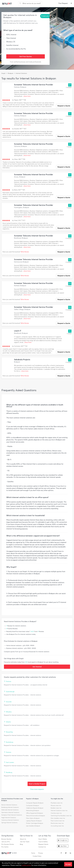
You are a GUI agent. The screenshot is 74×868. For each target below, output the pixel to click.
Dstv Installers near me (58, 818)
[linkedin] (70, 853)
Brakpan (11, 73)
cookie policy (26, 865)
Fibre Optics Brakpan (33, 818)
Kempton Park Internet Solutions (12, 815)
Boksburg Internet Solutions (10, 807)
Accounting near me (57, 826)
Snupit (3, 73)
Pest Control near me (58, 821)
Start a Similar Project (37, 784)
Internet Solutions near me (59, 811)
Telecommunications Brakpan (36, 816)
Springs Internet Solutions (9, 823)
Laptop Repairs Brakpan (34, 821)
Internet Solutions (21, 73)
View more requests (37, 789)
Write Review (25, 252)
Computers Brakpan (33, 806)
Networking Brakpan (33, 811)
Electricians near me (57, 823)
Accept (68, 864)
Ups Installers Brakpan (33, 826)
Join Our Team (25, 842)
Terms (33, 853)
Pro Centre (5, 847)
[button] (71, 3)
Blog (21, 844)
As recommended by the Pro (16, 49)
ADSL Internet (11, 35)
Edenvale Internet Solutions (10, 810)
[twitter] (66, 853)
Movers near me (56, 806)
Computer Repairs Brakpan (35, 803)
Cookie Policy (37, 856)
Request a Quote (64, 106)
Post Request (63, 3)
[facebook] (61, 853)
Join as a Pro (6, 842)
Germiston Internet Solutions (10, 812)
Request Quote (43, 844)
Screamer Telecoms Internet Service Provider (34, 85)
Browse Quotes (6, 839)
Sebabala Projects (22, 360)
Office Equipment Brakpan (34, 813)
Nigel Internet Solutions (9, 818)
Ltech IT (18, 331)
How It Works (43, 839)
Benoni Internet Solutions (9, 805)
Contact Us (42, 847)
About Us (23, 839)
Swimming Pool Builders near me (61, 816)
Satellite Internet (12, 45)
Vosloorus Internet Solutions (10, 820)
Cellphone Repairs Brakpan (35, 808)
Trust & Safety (43, 842)
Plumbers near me (57, 803)
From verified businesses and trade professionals (26, 62)
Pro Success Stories (8, 844)
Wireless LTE (11, 42)
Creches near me (56, 813)
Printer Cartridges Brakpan (35, 823)
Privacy (41, 853)
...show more (27, 96)
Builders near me (56, 808)
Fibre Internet (11, 38)
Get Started (37, 667)
